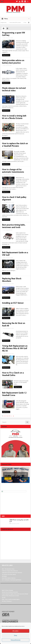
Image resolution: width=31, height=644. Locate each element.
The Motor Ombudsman (7, 601)
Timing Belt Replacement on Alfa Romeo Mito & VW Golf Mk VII (15, 348)
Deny (16, 635)
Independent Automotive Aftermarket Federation (12, 573)
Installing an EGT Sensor (13, 303)
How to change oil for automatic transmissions (13, 171)
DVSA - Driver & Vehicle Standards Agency (11, 599)
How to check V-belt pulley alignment (14, 198)
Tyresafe (4, 598)
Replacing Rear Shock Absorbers (12, 280)
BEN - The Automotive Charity (8, 569)
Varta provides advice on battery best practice (13, 62)
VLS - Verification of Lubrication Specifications (12, 580)
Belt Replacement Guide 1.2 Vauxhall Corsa (14, 394)
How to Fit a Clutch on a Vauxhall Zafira (13, 374)
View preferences (16, 640)
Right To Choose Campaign (7, 590)
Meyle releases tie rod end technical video (14, 89)
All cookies (15, 631)
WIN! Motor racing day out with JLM (19, 521)
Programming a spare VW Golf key (14, 34)
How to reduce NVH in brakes (19, 22)
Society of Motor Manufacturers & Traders (10, 596)
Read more (6, 55)
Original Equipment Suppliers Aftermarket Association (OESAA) (15, 594)
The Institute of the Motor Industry (9, 574)
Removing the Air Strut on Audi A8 (14, 324)
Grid (4, 29)
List (7, 29)
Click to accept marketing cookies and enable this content (15, 475)
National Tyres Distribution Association (10, 592)
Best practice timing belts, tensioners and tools (14, 226)
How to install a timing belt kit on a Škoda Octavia (14, 117)
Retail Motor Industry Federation (9, 578)
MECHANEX (4, 576)
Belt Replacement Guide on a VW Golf (15, 254)
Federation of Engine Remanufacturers (10, 571)
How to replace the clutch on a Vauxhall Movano (15, 145)
